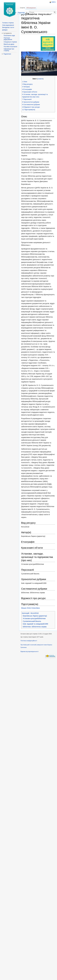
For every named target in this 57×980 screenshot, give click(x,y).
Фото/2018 (34, 613)
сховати (40, 79)
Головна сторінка (8, 23)
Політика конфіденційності (29, 641)
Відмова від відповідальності (30, 651)
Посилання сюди (9, 36)
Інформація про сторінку (9, 50)
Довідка (5, 30)
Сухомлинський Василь (32, 621)
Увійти (53, 2)
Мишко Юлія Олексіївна (30, 608)
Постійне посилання (10, 47)
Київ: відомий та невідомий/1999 (35, 624)
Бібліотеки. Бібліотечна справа (35, 627)
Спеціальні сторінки (10, 42)
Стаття (22, 8)
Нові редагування (8, 25)
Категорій (26, 613)
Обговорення (31, 8)
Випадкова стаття (8, 27)
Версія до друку (9, 44)
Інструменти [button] (8, 33)
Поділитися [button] (7, 54)
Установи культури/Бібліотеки (34, 618)
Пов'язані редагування (8, 39)
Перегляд (21, 13)
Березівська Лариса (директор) (35, 616)
